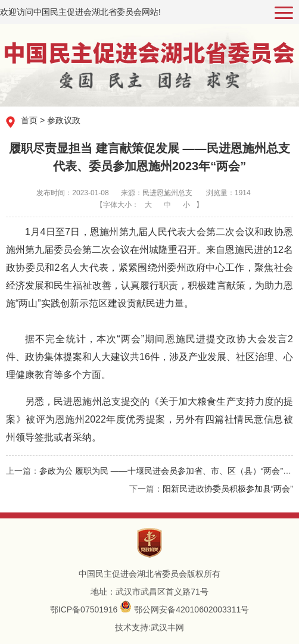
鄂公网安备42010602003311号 (191, 609)
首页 (29, 120)
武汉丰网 (167, 627)
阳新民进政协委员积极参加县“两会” (228, 489)
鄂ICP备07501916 (84, 609)
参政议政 (64, 120)
